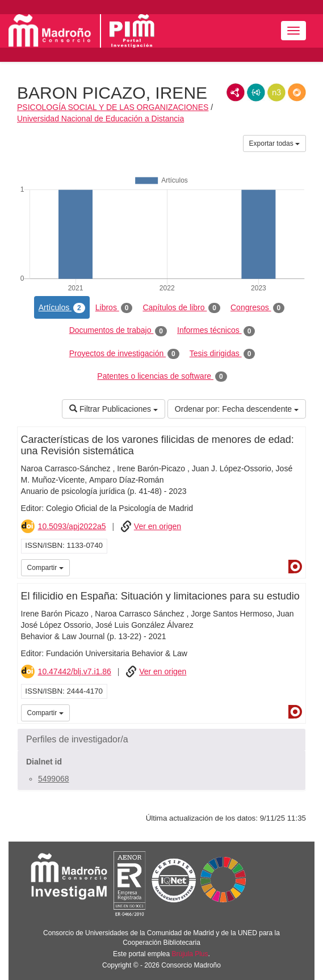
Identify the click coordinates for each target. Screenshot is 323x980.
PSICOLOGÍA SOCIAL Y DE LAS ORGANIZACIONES (113, 107)
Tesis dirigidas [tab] (223, 354)
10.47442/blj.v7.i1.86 (75, 671)
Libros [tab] (114, 308)
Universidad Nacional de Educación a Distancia (100, 119)
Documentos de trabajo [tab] (118, 331)
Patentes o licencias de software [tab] (162, 377)
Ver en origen (158, 526)
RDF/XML (236, 92)
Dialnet (295, 567)
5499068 (54, 779)
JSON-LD (256, 92)
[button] (161, 740)
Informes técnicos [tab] (216, 331)
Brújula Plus (190, 954)
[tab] (161, 740)
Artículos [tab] (62, 308)
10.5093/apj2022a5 (72, 526)
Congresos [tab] (257, 308)
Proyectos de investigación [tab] (124, 354)
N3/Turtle (276, 92)
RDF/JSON (297, 92)
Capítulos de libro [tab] (181, 308)
